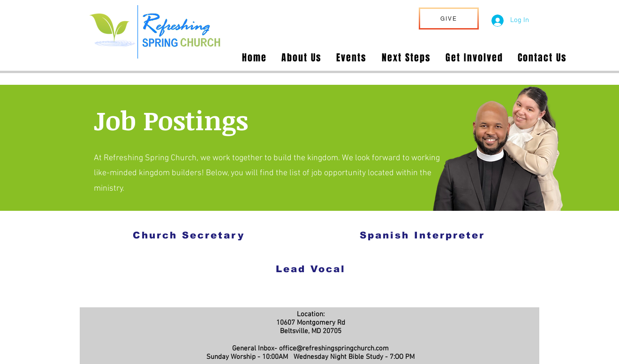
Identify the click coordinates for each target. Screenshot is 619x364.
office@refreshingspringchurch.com (334, 349)
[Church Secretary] (189, 235)
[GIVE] (449, 19)
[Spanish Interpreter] (422, 235)
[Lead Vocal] (310, 269)
